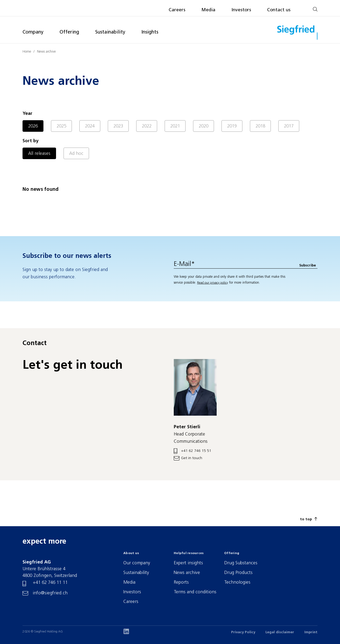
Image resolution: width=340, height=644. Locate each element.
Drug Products (238, 573)
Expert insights (188, 563)
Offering (69, 32)
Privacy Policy (243, 632)
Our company (137, 563)
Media (208, 10)
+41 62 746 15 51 (196, 451)
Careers (177, 10)
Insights (150, 32)
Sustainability (110, 32)
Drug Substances (241, 563)
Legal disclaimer (280, 632)
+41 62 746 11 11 (50, 583)
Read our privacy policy (212, 283)
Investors (241, 10)
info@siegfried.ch (50, 593)
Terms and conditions (195, 592)
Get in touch (192, 458)
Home (27, 52)
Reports (181, 582)
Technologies (237, 582)
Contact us (279, 10)
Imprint (311, 632)
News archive (46, 52)
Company (33, 32)
